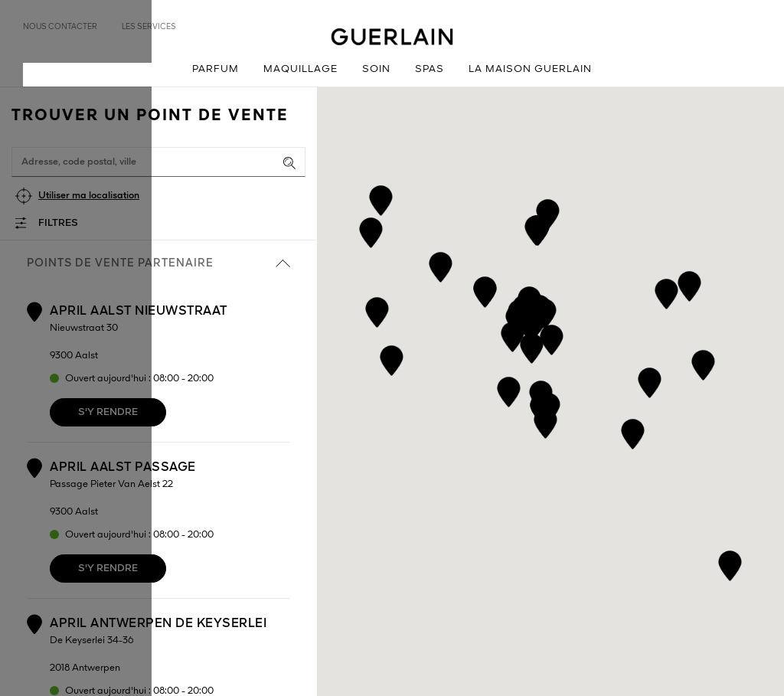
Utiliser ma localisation (89, 196)
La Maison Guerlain (530, 69)
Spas (430, 69)
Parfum (216, 69)
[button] (509, 389)
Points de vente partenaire (158, 263)
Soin (376, 69)
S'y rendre (108, 412)
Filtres (58, 223)
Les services (149, 27)
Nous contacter (60, 27)
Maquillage (301, 69)
